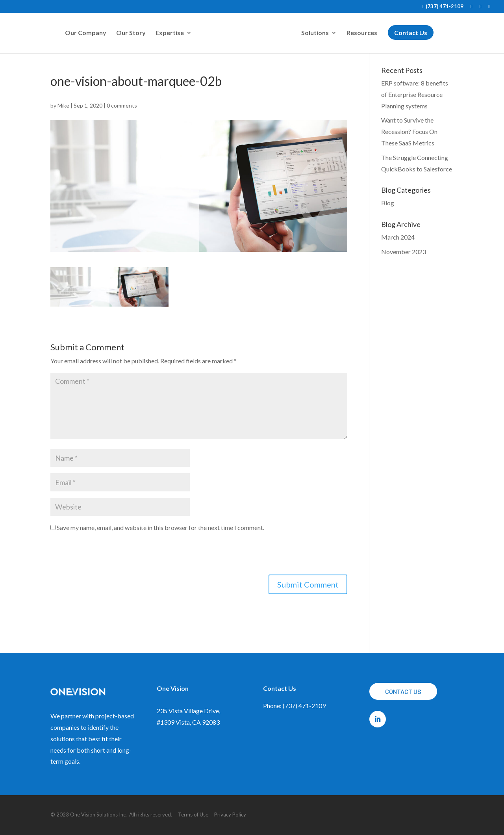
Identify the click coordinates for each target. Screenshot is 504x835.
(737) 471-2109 (443, 7)
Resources (362, 33)
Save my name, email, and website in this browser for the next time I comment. (160, 527)
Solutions (315, 33)
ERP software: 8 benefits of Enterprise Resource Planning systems (415, 94)
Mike (63, 105)
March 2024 (398, 237)
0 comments (122, 105)
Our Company (86, 33)
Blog (388, 203)
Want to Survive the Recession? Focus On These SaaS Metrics (409, 131)
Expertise (170, 33)
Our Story (131, 33)
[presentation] (110, 555)
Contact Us (403, 691)
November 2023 (404, 252)
